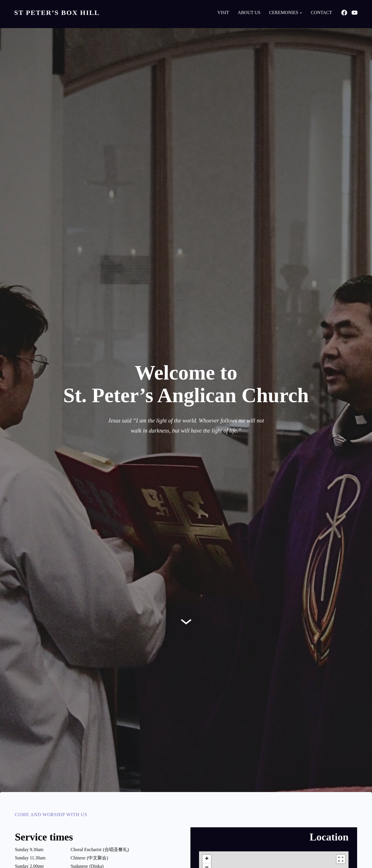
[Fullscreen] (341, 859)
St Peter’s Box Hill (57, 13)
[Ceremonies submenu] (301, 13)
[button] (207, 859)
